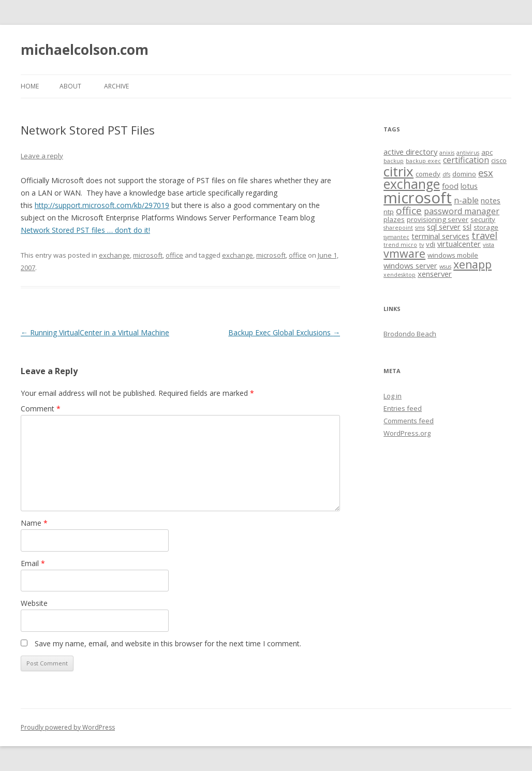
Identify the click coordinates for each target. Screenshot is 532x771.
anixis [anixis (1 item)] (447, 153)
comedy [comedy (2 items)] (428, 174)
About (70, 86)
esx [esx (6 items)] (486, 173)
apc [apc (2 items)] (487, 152)
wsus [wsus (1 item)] (445, 266)
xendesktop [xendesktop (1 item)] (400, 275)
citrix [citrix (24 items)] (398, 171)
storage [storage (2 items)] (486, 227)
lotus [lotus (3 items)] (469, 186)
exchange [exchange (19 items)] (412, 184)
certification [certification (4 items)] (466, 160)
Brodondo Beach (410, 334)
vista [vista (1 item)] (489, 245)
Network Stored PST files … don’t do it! (85, 230)
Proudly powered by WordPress (68, 727)
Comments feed (409, 421)
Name (34, 523)
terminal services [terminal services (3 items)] (440, 236)
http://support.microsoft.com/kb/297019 (102, 205)
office (174, 255)
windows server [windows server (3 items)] (410, 265)
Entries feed (403, 408)
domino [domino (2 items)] (464, 174)
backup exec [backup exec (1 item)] (423, 161)
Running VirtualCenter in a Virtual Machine (95, 332)
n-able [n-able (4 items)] (466, 200)
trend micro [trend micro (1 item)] (400, 245)
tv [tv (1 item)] (422, 245)
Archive (116, 86)
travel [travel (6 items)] (484, 235)
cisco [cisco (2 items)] (499, 160)
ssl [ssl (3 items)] (467, 227)
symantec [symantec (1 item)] (396, 237)
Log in (393, 396)
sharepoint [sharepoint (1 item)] (398, 228)
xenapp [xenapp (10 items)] (472, 264)
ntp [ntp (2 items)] (389, 212)
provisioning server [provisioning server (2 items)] (438, 219)
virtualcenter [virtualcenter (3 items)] (459, 244)
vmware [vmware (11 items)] (404, 253)
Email (33, 563)
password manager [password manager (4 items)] (462, 211)
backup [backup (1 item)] (394, 161)
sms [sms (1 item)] (420, 228)
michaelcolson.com (85, 50)
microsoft (148, 255)
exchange (114, 255)
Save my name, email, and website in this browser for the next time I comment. (168, 643)
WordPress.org (407, 433)
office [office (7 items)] (409, 211)
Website (34, 603)
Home (30, 86)
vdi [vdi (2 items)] (431, 244)
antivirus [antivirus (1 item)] (468, 153)
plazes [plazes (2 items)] (394, 219)
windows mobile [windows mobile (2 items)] (453, 255)
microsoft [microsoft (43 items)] (418, 198)
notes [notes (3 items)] (491, 200)
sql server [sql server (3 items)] (444, 227)
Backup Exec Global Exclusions (284, 332)
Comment (41, 409)
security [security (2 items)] (483, 219)
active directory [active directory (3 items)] (410, 152)
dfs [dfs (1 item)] (446, 174)
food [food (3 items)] (450, 186)
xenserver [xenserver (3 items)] (435, 274)
